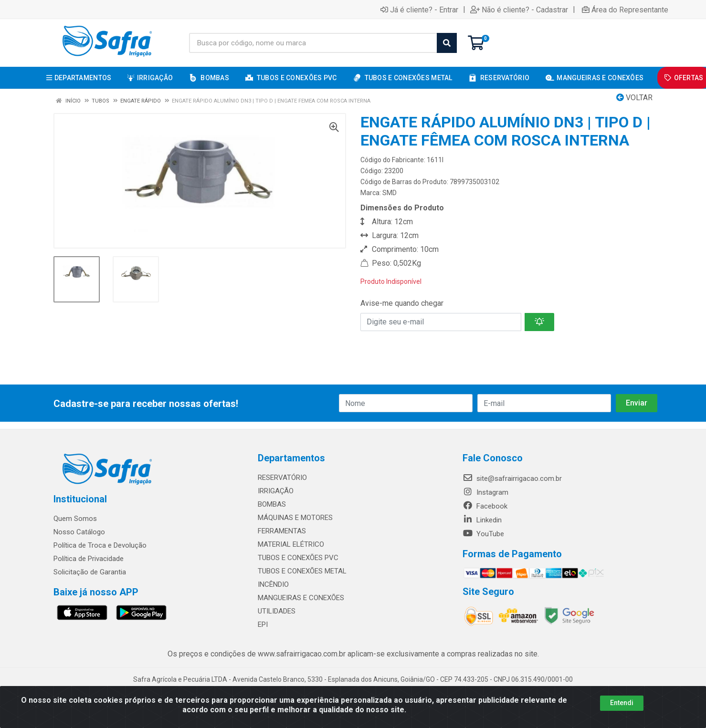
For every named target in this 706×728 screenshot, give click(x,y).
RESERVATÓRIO (282, 478)
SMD (390, 193)
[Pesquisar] (447, 43)
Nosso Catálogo (79, 532)
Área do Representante (625, 10)
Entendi (622, 703)
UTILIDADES (277, 611)
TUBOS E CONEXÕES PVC (298, 558)
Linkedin (482, 520)
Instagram (485, 492)
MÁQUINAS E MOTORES (295, 518)
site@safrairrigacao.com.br (512, 478)
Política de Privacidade (89, 559)
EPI (263, 624)
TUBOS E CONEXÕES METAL (302, 571)
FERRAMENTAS (282, 531)
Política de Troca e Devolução (100, 545)
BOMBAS (272, 504)
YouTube (483, 534)
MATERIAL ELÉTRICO (291, 544)
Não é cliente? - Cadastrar (519, 10)
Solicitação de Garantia (90, 572)
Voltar (634, 98)
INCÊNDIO (273, 584)
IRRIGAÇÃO (276, 491)
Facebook (485, 506)
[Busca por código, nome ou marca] (313, 43)
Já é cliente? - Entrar (419, 10)
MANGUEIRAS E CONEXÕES (301, 598)
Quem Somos (75, 519)
